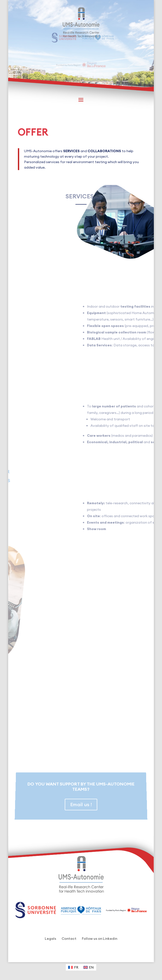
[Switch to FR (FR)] (73, 967)
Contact (69, 939)
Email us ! (81, 803)
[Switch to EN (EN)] (89, 967)
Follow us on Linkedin (100, 939)
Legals (50, 939)
